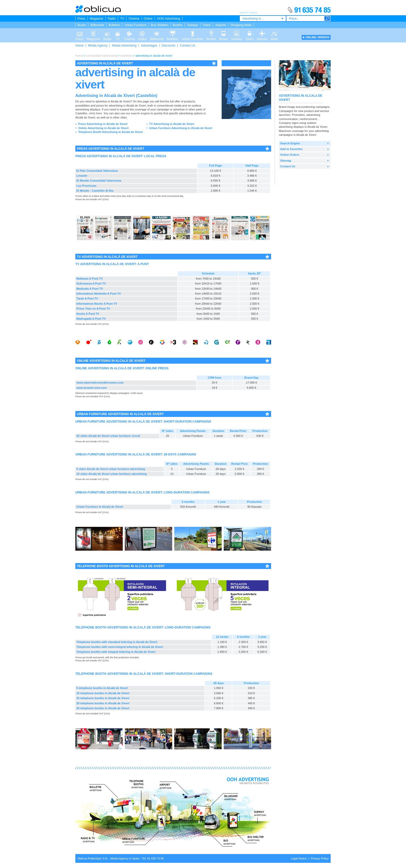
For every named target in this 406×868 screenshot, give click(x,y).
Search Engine (290, 143)
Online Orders (290, 155)
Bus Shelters (160, 25)
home (79, 56)
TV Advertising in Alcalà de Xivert (172, 124)
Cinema (134, 19)
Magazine (97, 19)
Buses (82, 25)
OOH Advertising (168, 19)
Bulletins (114, 25)
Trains (207, 25)
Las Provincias (86, 186)
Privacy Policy (320, 858)
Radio (112, 19)
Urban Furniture (135, 25)
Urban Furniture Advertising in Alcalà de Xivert (181, 128)
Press (81, 19)
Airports (220, 25)
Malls (274, 33)
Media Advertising (124, 46)
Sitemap (286, 161)
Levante (82, 176)
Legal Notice (299, 858)
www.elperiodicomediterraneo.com (100, 383)
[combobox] (263, 18)
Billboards (97, 25)
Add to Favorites (291, 149)
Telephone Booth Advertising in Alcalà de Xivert (111, 132)
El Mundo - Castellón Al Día (95, 191)
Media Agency (98, 46)
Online (148, 19)
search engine (140, 113)
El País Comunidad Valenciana (97, 171)
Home (79, 46)
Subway (193, 25)
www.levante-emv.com (92, 388)
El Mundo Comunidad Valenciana (99, 181)
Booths (178, 25)
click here (95, 113)
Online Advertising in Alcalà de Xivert (103, 128)
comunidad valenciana (102, 56)
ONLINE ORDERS (317, 37)
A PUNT (143, 264)
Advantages (149, 46)
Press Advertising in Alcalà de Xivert (103, 124)
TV (122, 19)
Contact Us (187, 46)
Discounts (169, 46)
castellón (126, 56)
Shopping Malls (241, 25)
